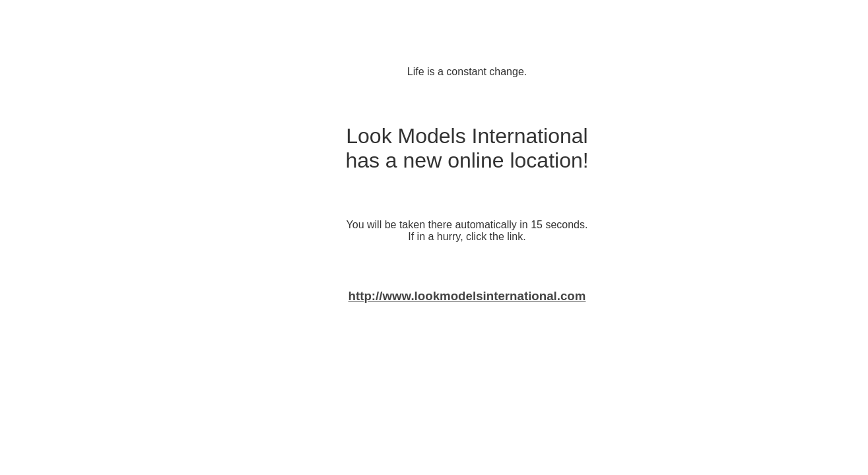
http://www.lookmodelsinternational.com (467, 296)
